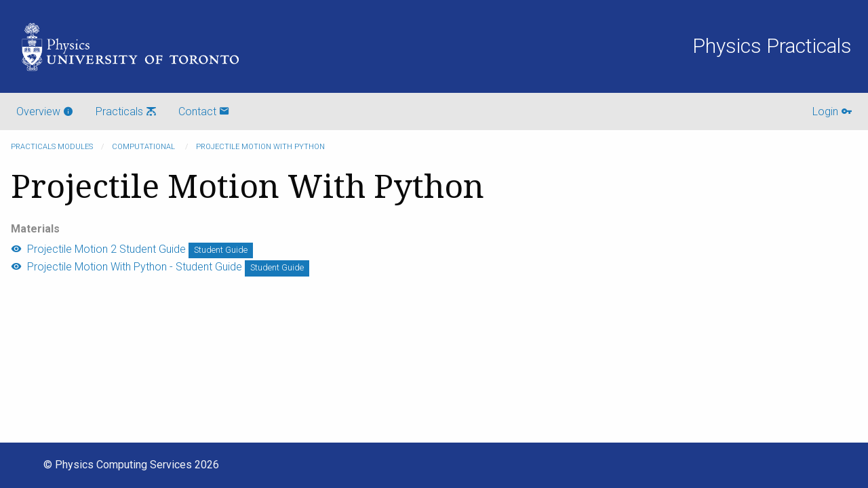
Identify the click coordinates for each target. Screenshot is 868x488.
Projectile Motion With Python (260, 147)
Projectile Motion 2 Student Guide (98, 249)
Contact (204, 111)
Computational (144, 147)
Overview (45, 111)
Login (832, 111)
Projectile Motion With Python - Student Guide (126, 267)
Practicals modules (52, 147)
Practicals (126, 111)
